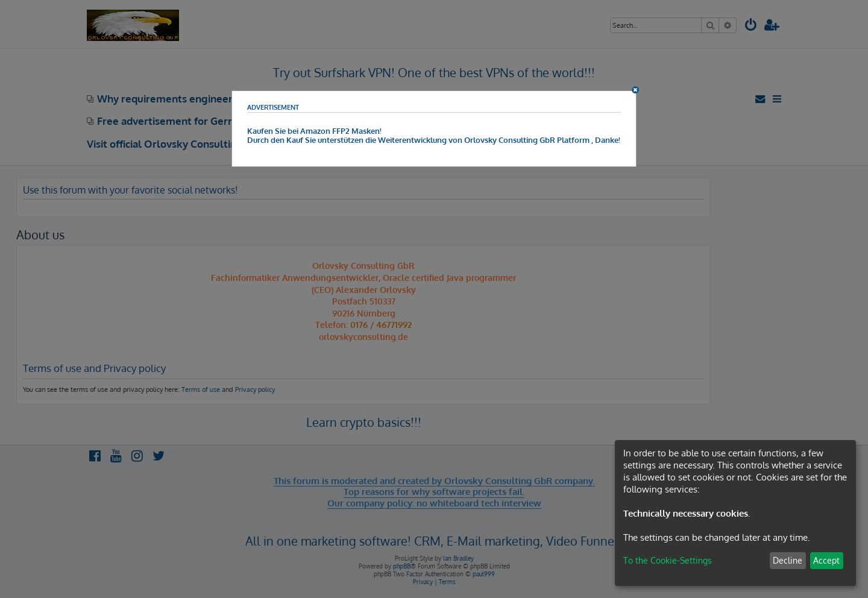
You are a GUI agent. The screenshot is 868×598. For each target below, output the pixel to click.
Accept (826, 560)
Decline (788, 560)
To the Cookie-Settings (668, 560)
